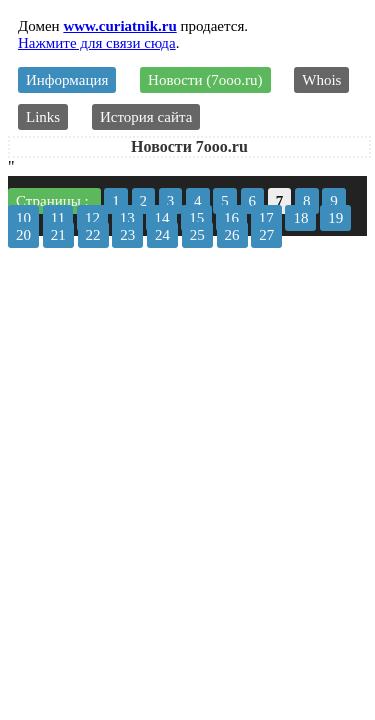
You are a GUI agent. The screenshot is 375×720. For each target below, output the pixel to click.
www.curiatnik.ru (119, 26)
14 (161, 218)
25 (197, 235)
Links (43, 117)
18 (300, 218)
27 (266, 235)
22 (93, 235)
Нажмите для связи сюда (97, 43)
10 (23, 218)
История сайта (146, 117)
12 (92, 218)
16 (231, 218)
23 (127, 235)
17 (266, 218)
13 (127, 218)
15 (196, 218)
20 (23, 235)
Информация (67, 80)
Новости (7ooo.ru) (205, 80)
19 (335, 218)
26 (232, 235)
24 (162, 235)
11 (58, 218)
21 (58, 235)
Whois (321, 80)
